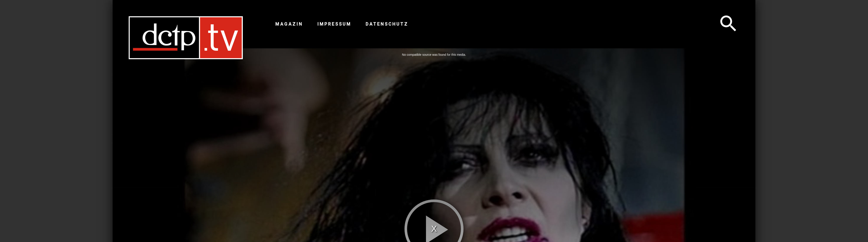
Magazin (289, 24)
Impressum (334, 24)
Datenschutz (387, 24)
